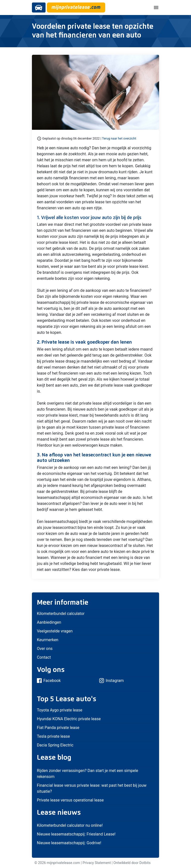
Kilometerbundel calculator (61, 614)
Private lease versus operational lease (70, 800)
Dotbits (145, 863)
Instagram (111, 681)
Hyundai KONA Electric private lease (69, 719)
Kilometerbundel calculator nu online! (70, 825)
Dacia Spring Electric (55, 745)
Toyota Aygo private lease (60, 710)
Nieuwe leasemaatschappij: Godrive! (69, 843)
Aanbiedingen (49, 622)
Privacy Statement (97, 863)
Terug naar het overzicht (119, 138)
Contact (44, 657)
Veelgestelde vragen (55, 631)
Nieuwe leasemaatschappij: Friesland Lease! (76, 834)
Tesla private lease (53, 736)
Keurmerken (48, 640)
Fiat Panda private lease (58, 728)
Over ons (45, 649)
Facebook (49, 681)
